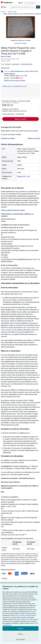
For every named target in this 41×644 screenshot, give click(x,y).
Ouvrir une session (29, 3)
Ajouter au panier (21, 119)
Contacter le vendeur (8, 138)
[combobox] (23, 7)
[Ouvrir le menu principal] (4, 7)
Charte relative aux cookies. (25, 619)
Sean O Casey (12, 12)
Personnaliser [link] (20, 639)
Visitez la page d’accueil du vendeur (13, 210)
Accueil (3, 12)
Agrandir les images (20, 43)
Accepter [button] (21, 628)
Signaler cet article (34, 138)
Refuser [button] (20, 634)
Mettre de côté (5, 68)
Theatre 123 (21, 176)
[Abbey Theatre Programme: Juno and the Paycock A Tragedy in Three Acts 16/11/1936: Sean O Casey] (20, 27)
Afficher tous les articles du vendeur (15, 80)
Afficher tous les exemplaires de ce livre (15, 86)
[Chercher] (38, 7)
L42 (29, 176)
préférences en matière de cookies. (21, 615)
